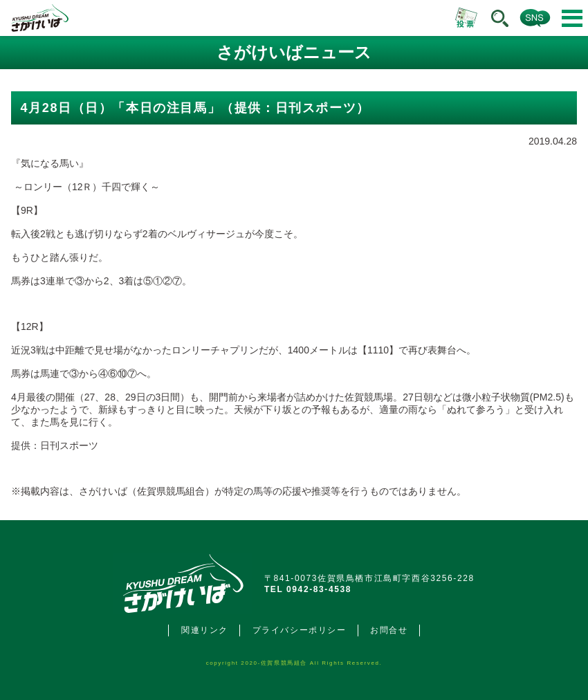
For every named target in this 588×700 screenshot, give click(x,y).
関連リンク (205, 630)
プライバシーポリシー (300, 630)
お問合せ (389, 630)
